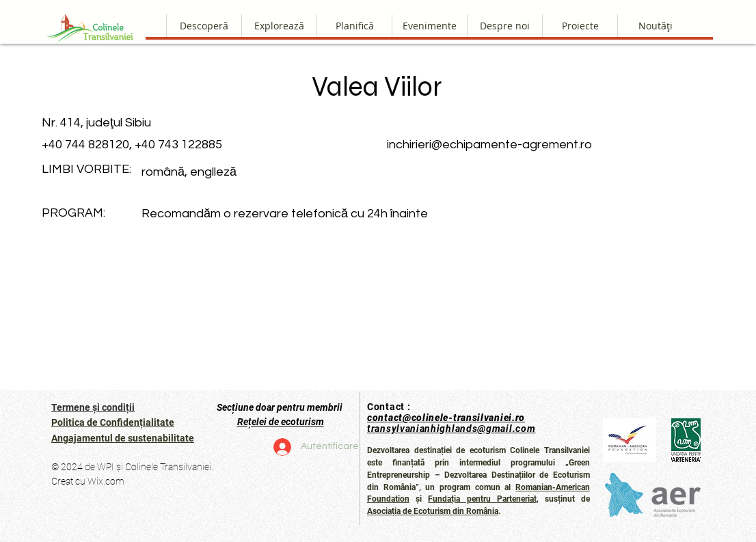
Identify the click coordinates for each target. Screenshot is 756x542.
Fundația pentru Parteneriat (482, 499)
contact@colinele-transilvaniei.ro (446, 418)
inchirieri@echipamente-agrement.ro (489, 145)
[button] (504, 26)
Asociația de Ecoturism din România (433, 511)
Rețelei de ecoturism (281, 422)
